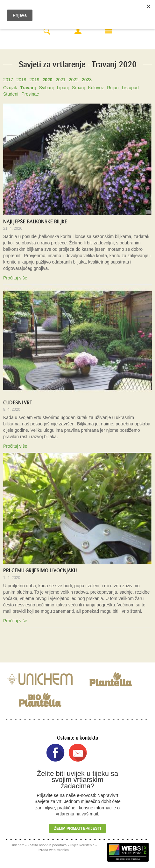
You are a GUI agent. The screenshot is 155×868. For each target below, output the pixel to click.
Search (47, 32)
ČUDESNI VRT (18, 403)
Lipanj (63, 88)
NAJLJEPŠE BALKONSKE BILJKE (35, 222)
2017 (8, 80)
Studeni (11, 94)
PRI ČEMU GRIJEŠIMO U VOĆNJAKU (40, 571)
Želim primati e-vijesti (78, 828)
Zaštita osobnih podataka (47, 845)
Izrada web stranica (54, 850)
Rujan (113, 88)
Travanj (28, 88)
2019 (34, 80)
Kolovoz (96, 88)
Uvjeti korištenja (82, 845)
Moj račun (78, 31)
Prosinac (30, 94)
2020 (47, 80)
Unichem (17, 845)
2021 (61, 80)
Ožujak (10, 88)
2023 (87, 80)
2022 (74, 80)
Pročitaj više (15, 278)
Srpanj (78, 88)
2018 (21, 80)
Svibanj (46, 88)
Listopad (130, 88)
